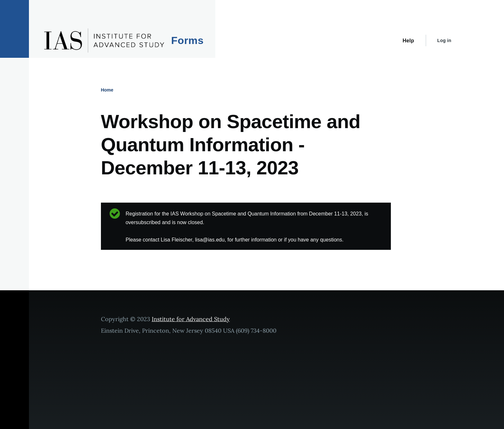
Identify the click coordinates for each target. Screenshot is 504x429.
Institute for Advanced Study (191, 319)
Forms (188, 40)
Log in (444, 40)
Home (107, 90)
